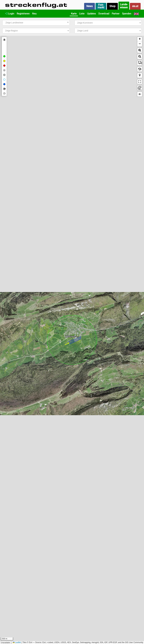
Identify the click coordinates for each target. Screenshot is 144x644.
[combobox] (36, 23)
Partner (116, 14)
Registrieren (23, 14)
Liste (82, 14)
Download (104, 14)
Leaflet (17, 642)
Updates (91, 14)
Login (10, 14)
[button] (140, 39)
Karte (74, 14)
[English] (136, 14)
